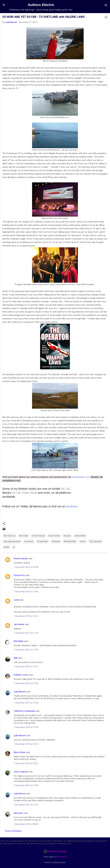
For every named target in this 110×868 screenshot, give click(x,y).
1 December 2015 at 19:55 (26, 727)
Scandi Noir (43, 541)
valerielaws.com (81, 477)
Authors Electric (41, 5)
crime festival (38, 536)
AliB (16, 658)
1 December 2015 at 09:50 (26, 567)
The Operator (96, 541)
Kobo (25, 493)
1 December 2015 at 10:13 (26, 616)
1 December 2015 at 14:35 (26, 650)
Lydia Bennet (20, 692)
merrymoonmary (61, 857)
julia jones (18, 813)
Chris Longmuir (21, 772)
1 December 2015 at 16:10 (26, 667)
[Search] (106, 6)
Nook (34, 493)
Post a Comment (13, 831)
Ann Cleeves (9, 536)
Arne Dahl (24, 536)
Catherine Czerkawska (24, 711)
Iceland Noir (80, 536)
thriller (6, 547)
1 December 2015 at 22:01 (26, 763)
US (68, 489)
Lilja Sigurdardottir (12, 541)
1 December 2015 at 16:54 (26, 703)
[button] (106, 18)
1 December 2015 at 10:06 (26, 592)
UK (63, 489)
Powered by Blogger (55, 851)
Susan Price (19, 575)
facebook (72, 506)
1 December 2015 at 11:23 (26, 633)
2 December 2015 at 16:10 (26, 805)
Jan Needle (19, 624)
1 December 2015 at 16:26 (26, 683)
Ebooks (67, 536)
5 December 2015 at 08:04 (26, 824)
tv (14, 547)
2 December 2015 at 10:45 (26, 785)
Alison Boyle (20, 752)
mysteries (29, 541)
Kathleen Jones (21, 675)
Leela (16, 600)
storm (83, 541)
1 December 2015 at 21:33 (26, 744)
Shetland (56, 541)
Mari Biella (18, 641)
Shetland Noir (70, 541)
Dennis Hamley (21, 559)
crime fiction (54, 536)
